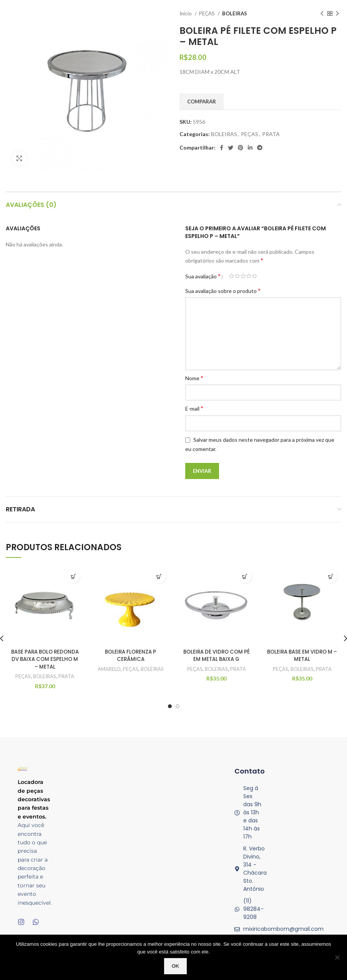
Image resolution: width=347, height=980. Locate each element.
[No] (337, 957)
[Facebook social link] (222, 148)
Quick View (73, 577)
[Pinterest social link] (241, 148)
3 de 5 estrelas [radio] (243, 276)
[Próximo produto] (337, 14)
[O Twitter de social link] (231, 148)
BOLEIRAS (235, 13)
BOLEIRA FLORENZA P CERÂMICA (131, 656)
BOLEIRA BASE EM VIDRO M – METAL (302, 656)
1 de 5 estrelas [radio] (232, 276)
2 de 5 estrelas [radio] (237, 276)
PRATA (271, 134)
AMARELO (109, 669)
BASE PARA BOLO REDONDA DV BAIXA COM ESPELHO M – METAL (45, 659)
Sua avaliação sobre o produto (223, 290)
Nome (194, 378)
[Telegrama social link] (260, 148)
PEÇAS (208, 13)
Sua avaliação (203, 276)
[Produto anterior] (322, 14)
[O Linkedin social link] (250, 148)
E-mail (194, 408)
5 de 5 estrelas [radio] (255, 276)
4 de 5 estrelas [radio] (249, 276)
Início (186, 13)
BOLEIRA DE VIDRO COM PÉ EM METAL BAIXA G (216, 656)
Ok (176, 966)
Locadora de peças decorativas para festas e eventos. (34, 799)
